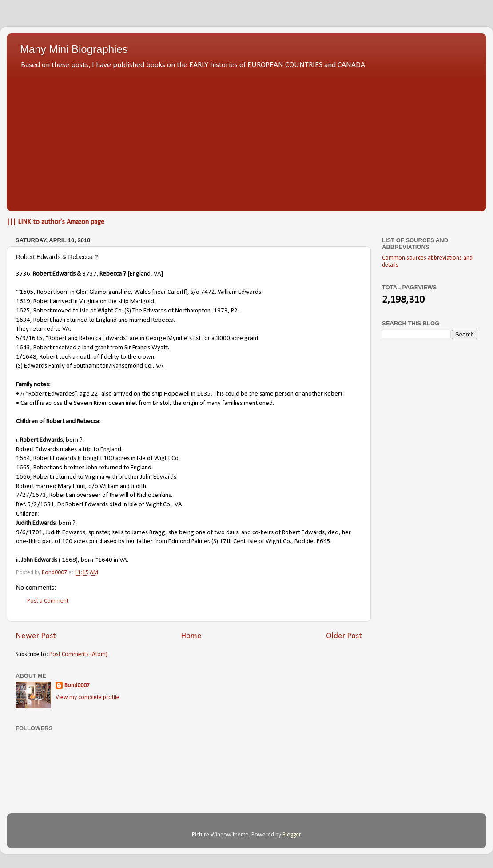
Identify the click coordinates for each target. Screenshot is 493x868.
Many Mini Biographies (74, 49)
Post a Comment (48, 601)
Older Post (344, 636)
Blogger (292, 835)
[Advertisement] (246, 138)
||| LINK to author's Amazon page (56, 222)
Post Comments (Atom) (78, 654)
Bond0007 (77, 686)
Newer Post (36, 636)
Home (191, 636)
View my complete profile (87, 698)
